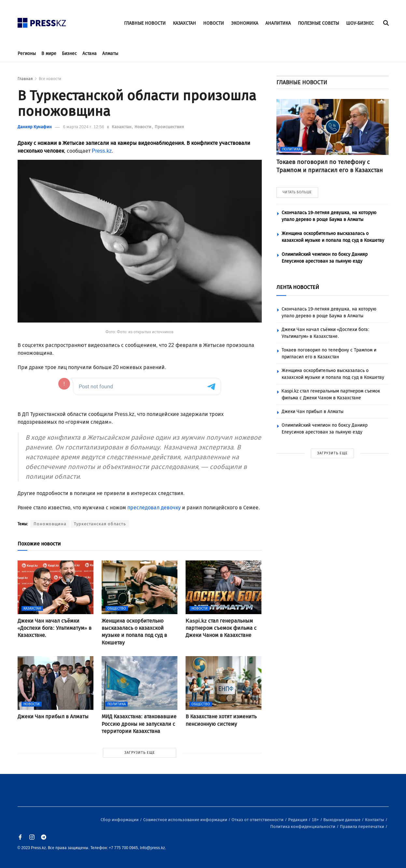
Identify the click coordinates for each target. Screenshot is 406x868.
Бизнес (69, 54)
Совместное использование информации (186, 820)
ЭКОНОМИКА (245, 23)
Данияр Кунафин (35, 127)
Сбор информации (120, 820)
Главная (25, 79)
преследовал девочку (154, 508)
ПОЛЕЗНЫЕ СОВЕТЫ (318, 23)
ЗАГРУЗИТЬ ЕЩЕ (140, 753)
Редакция (298, 820)
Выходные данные (342, 820)
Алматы (110, 54)
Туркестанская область (100, 524)
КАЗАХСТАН (184, 23)
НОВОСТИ (214, 23)
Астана (90, 54)
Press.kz (102, 151)
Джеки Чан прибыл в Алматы (313, 412)
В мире (49, 54)
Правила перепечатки (363, 827)
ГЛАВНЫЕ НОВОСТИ (145, 23)
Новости (143, 127)
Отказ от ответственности (258, 820)
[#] (42, 21)
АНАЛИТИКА (278, 23)
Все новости (50, 79)
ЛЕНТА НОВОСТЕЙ (298, 287)
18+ (316, 820)
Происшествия (169, 127)
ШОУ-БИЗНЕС (360, 23)
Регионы (27, 54)
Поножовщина (50, 524)
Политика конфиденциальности (303, 827)
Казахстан (122, 127)
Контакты (375, 820)
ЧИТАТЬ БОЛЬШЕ (297, 192)
